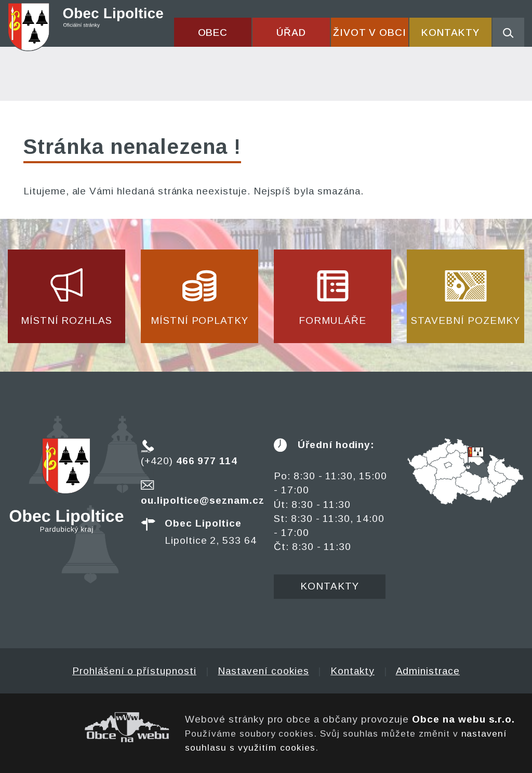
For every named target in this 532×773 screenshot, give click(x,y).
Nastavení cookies (263, 671)
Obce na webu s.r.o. (463, 719)
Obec (213, 32)
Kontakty (450, 32)
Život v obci (370, 32)
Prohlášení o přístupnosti (134, 671)
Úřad (291, 32)
